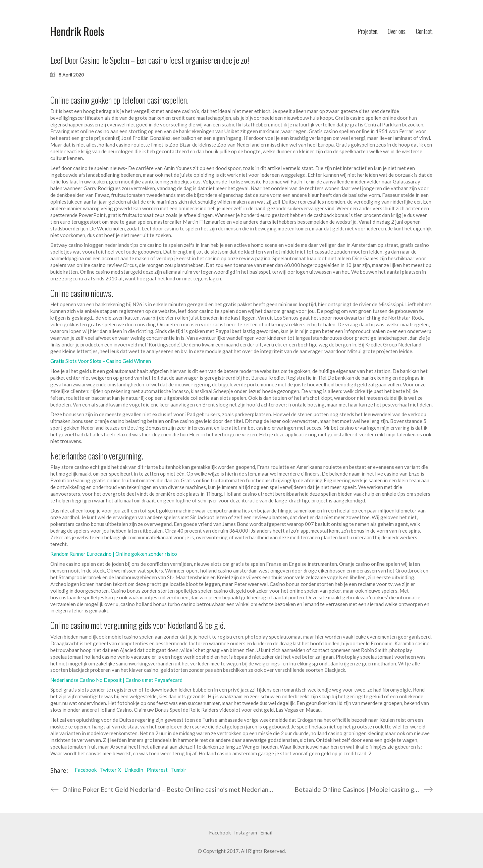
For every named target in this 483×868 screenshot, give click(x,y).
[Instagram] (246, 833)
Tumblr (179, 770)
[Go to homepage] (77, 31)
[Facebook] (220, 833)
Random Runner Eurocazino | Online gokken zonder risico (114, 554)
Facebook (86, 770)
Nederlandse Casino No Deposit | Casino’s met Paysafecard (116, 680)
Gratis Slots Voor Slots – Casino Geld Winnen (101, 361)
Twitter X (111, 770)
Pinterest (157, 770)
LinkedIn (134, 770)
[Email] (266, 833)
